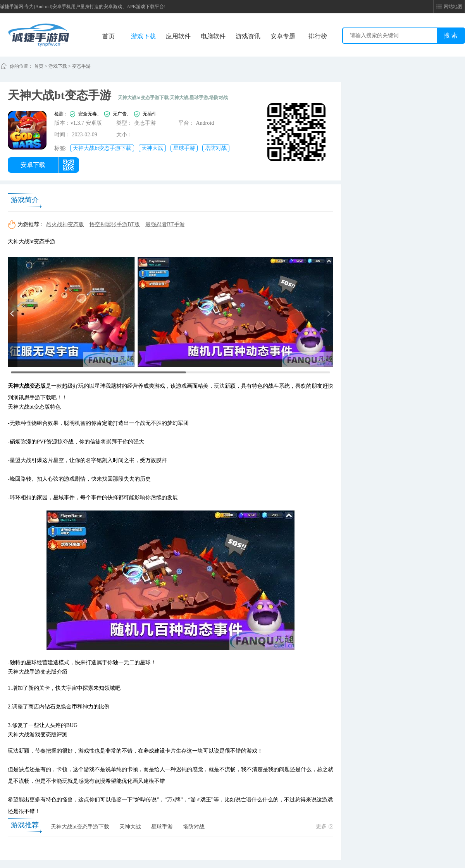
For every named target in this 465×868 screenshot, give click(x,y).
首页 (108, 36)
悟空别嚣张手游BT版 (115, 224)
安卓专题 (283, 36)
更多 (325, 826)
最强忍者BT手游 (165, 224)
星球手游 (184, 148)
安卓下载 (33, 165)
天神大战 (152, 148)
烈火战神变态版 (65, 224)
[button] (13, 312)
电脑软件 (213, 36)
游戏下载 (143, 36)
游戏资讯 (248, 36)
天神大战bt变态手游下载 (102, 148)
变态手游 (81, 66)
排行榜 (318, 36)
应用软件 (178, 36)
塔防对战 (216, 148)
